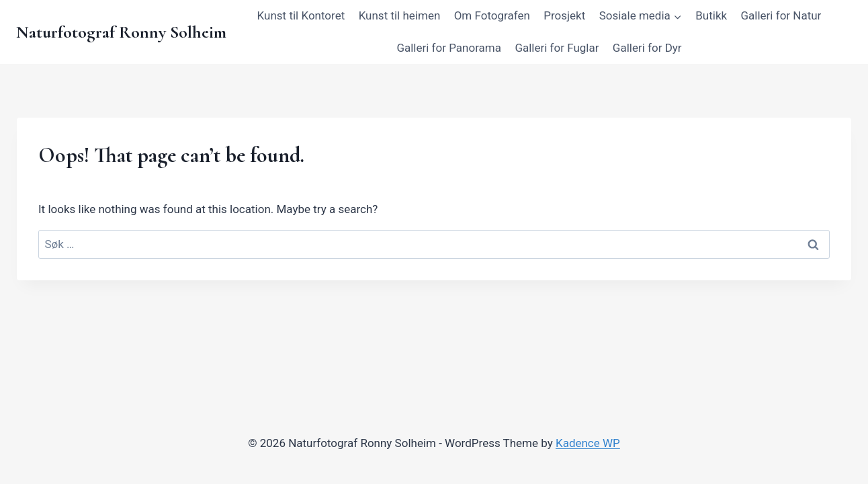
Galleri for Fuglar (557, 48)
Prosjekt (564, 15)
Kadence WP (588, 443)
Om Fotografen (492, 15)
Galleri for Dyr (647, 48)
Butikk (711, 15)
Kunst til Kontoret (301, 15)
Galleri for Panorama (449, 48)
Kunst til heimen (400, 15)
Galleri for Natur (781, 15)
